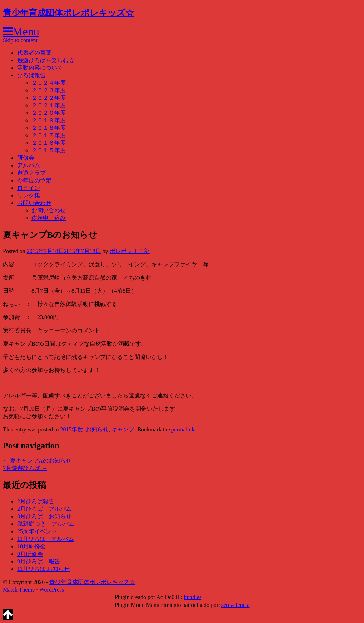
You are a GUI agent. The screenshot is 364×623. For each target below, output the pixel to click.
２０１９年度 (49, 120)
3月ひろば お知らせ (44, 516)
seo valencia (236, 605)
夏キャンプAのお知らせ (37, 461)
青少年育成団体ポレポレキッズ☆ (68, 13)
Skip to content (20, 40)
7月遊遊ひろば (25, 468)
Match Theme (19, 590)
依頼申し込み (49, 218)
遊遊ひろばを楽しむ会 (46, 60)
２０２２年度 (49, 98)
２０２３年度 (49, 90)
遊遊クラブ (31, 173)
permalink (183, 429)
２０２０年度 (49, 113)
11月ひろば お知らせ (43, 569)
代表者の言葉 (34, 53)
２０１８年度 (49, 128)
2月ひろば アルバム (44, 509)
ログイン (29, 188)
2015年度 (71, 429)
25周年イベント (37, 531)
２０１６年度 (49, 143)
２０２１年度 (49, 105)
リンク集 (29, 195)
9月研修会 (30, 554)
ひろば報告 (31, 75)
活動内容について (40, 68)
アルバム (29, 165)
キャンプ (123, 429)
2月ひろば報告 (36, 501)
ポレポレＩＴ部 (130, 251)
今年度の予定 (34, 180)
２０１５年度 (49, 150)
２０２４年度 (49, 83)
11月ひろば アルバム (46, 539)
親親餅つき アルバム (46, 524)
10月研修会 (31, 546)
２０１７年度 (49, 135)
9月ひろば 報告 (39, 561)
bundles (193, 597)
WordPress (52, 590)
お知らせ (97, 429)
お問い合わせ (34, 203)
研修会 (26, 158)
